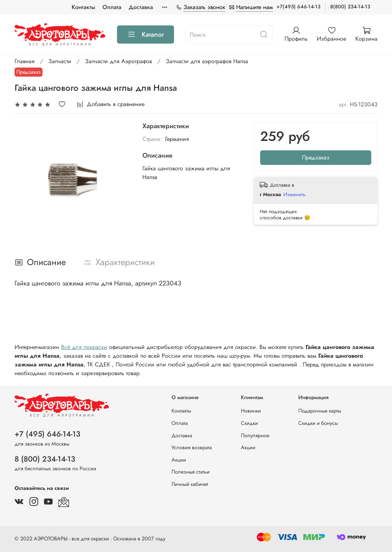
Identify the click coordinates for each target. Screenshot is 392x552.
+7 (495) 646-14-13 (47, 434)
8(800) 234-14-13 (350, 7)
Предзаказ (316, 157)
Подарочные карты (320, 411)
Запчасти (60, 61)
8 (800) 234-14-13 (45, 459)
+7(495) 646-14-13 (298, 7)
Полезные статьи (191, 472)
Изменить (294, 194)
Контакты (83, 7)
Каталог (146, 34)
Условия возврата (192, 447)
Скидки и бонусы (318, 423)
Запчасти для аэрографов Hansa (207, 61)
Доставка (141, 7)
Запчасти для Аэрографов (118, 61)
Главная (25, 61)
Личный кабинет (190, 484)
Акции (179, 460)
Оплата (112, 7)
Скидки (249, 423)
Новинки (251, 411)
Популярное (255, 435)
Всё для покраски (84, 347)
